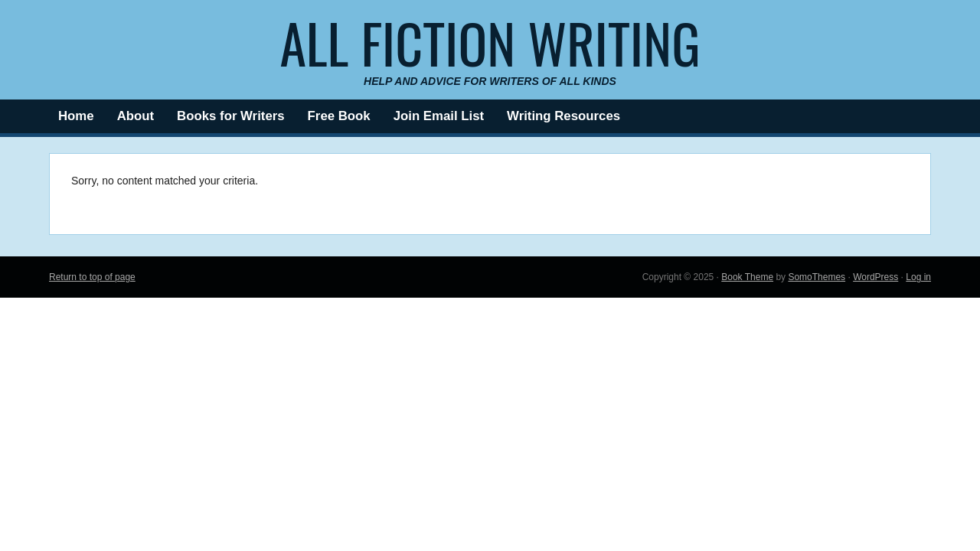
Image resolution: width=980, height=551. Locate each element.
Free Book (339, 116)
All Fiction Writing (490, 42)
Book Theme (747, 277)
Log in (918, 277)
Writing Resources (563, 116)
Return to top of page (92, 277)
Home (76, 116)
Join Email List (439, 116)
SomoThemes (817, 277)
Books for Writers (231, 116)
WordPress (875, 277)
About (136, 116)
